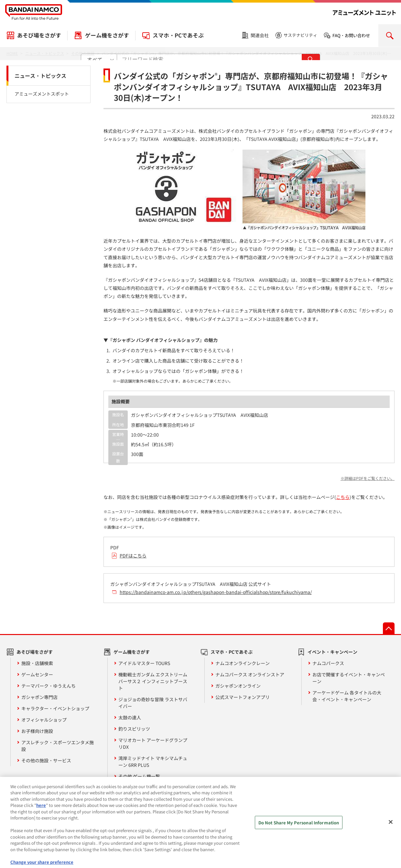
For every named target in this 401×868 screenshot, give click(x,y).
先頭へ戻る (389, 628)
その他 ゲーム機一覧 (139, 776)
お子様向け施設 (37, 731)
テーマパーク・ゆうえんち (49, 686)
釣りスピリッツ (134, 729)
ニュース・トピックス (40, 76)
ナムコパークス (328, 663)
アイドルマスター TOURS (144, 663)
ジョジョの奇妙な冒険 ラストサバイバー (153, 703)
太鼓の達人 (130, 717)
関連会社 (260, 35)
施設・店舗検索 (37, 663)
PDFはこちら (133, 556)
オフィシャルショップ (44, 720)
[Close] (391, 827)
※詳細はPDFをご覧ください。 (368, 478)
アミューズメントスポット (42, 94)
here (41, 810)
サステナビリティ (300, 35)
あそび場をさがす (39, 35)
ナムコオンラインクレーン (243, 663)
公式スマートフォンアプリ (243, 697)
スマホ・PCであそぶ (178, 35)
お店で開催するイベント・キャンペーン (349, 678)
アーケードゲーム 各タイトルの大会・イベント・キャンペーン (347, 696)
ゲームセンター (37, 674)
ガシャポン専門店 (39, 697)
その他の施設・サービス (46, 760)
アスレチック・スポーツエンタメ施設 (58, 746)
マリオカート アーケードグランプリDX (153, 743)
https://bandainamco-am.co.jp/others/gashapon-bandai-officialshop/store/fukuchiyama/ (216, 592)
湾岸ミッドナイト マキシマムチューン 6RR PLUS (153, 762)
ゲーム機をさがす (107, 35)
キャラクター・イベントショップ (55, 708)
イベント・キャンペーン (332, 652)
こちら (343, 497)
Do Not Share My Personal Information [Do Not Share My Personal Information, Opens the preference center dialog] (299, 827)
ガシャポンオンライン (238, 686)
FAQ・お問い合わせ (351, 35)
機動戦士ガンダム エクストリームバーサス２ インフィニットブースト (153, 681)
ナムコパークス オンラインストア (250, 674)
